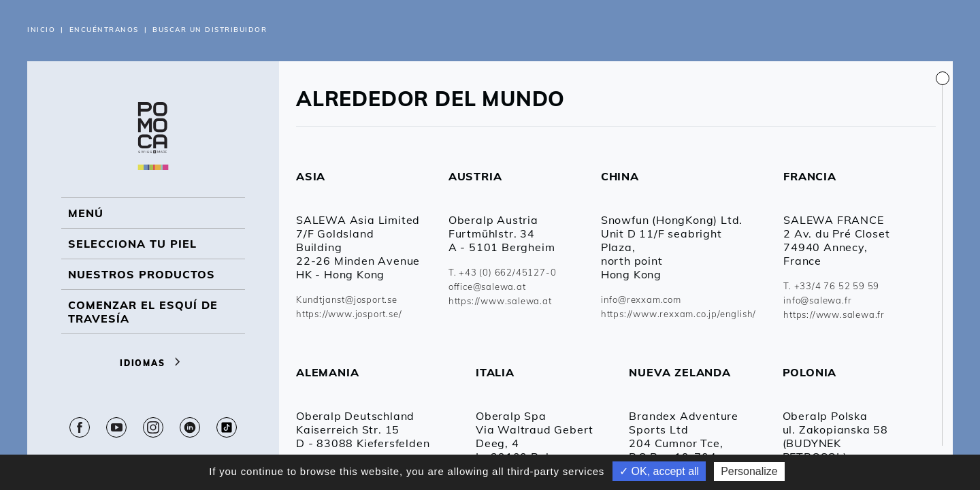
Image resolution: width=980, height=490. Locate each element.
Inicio (41, 30)
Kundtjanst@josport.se (347, 299)
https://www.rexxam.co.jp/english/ (679, 314)
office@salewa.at (487, 287)
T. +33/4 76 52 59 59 (831, 286)
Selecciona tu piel (132, 244)
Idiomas (153, 363)
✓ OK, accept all (659, 471)
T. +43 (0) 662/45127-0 (503, 272)
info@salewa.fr (817, 300)
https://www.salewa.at (500, 301)
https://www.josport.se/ (349, 314)
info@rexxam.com (641, 299)
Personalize (749, 471)
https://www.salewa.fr (834, 314)
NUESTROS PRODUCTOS (142, 274)
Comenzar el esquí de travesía (143, 312)
